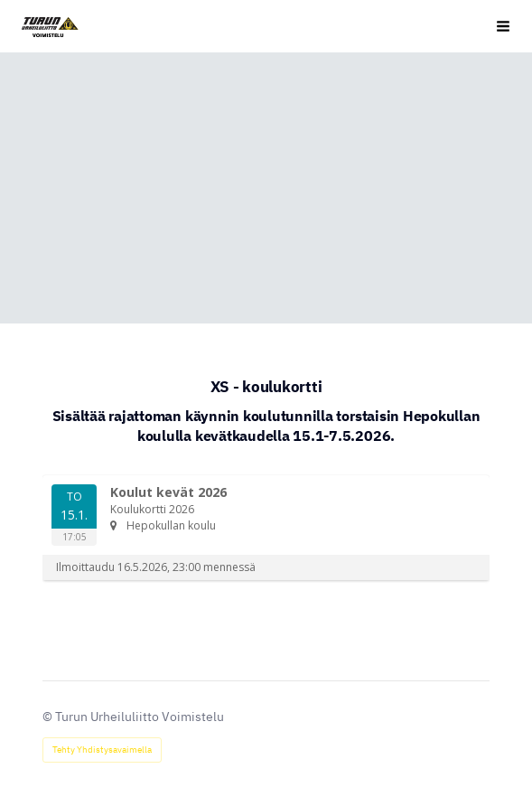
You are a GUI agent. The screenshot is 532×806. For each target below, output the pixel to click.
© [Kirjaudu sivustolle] (49, 717)
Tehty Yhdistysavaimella (102, 750)
